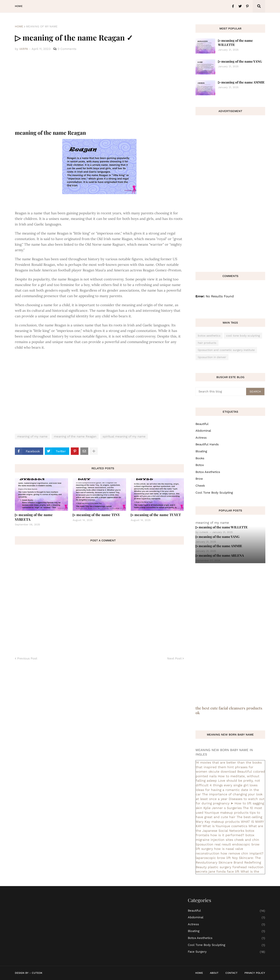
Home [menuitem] (19, 6)
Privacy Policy (255, 973)
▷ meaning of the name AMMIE (241, 82)
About (214, 973)
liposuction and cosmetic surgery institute (226, 350)
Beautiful (202, 424)
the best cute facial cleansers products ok (229, 710)
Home (19, 26)
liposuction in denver (212, 357)
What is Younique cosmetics (225, 826)
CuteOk (37, 973)
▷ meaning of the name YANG (240, 61)
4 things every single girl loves (234, 785)
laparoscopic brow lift (213, 858)
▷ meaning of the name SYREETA (34, 517)
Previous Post (27, 658)
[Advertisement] (99, 90)
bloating (201, 451)
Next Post (174, 658)
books (200, 458)
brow (199, 479)
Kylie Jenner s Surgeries (223, 808)
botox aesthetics (209, 336)
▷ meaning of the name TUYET (156, 515)
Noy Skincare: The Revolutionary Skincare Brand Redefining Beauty (228, 862)
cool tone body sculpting (243, 336)
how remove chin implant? (242, 853)
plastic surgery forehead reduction (236, 867)
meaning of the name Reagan (75, 436)
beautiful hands (207, 444)
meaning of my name (42, 26)
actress (201, 438)
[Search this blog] (221, 392)
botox (200, 465)
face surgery (226, 952)
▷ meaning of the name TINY (96, 515)
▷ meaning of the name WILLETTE (235, 43)
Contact (231, 973)
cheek (200, 486)
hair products (207, 343)
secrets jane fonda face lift (218, 871)
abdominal (203, 431)
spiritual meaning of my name (124, 436)
